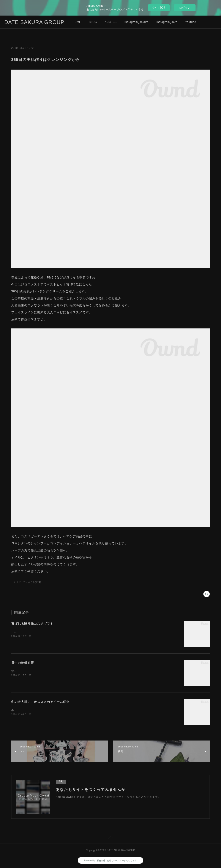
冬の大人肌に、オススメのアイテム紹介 (40, 702)
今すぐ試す (159, 7)
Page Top (110, 838)
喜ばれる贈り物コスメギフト (32, 624)
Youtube (191, 22)
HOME (77, 22)
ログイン (185, 8)
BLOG (93, 22)
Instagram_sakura (137, 22)
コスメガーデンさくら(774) (26, 582)
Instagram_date (167, 22)
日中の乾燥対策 (23, 663)
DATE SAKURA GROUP (34, 22)
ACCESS (111, 22)
